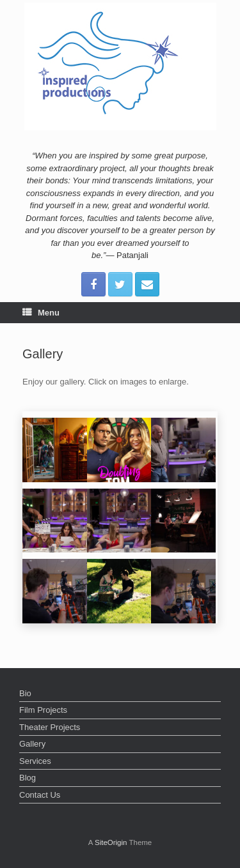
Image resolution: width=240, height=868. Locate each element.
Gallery (32, 744)
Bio (25, 693)
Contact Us (40, 795)
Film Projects (43, 710)
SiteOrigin (111, 842)
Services (35, 761)
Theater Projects (50, 727)
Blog (28, 778)
